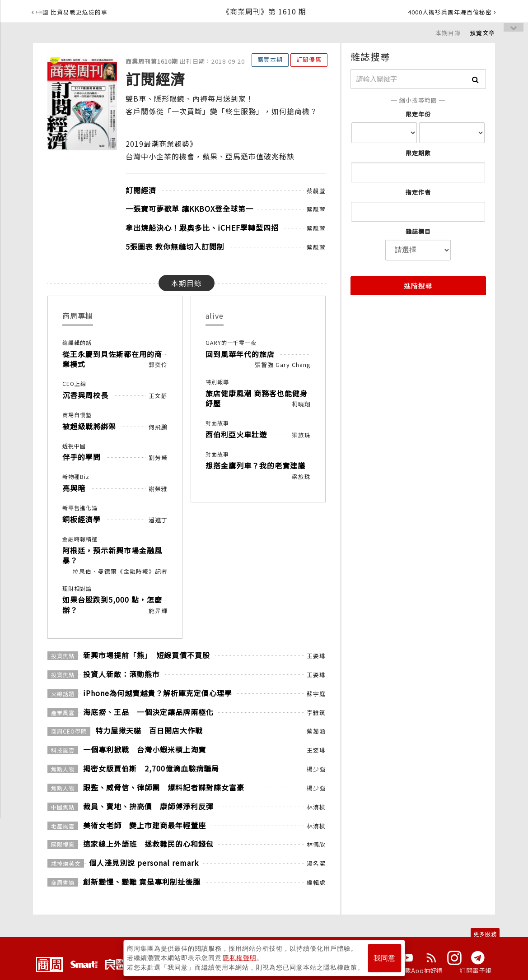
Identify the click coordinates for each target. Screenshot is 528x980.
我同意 (384, 958)
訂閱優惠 (309, 59)
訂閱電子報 (475, 971)
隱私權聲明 (240, 958)
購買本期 (270, 59)
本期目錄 (448, 33)
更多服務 (485, 934)
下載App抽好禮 (421, 971)
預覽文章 (482, 33)
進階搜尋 (418, 286)
